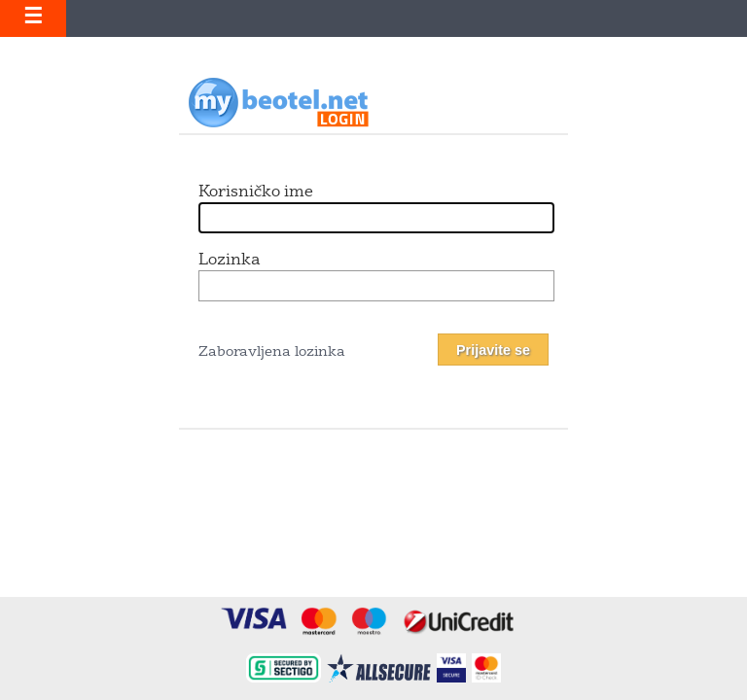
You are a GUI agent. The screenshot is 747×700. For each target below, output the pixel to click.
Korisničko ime (256, 192)
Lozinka (229, 261)
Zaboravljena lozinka (272, 352)
